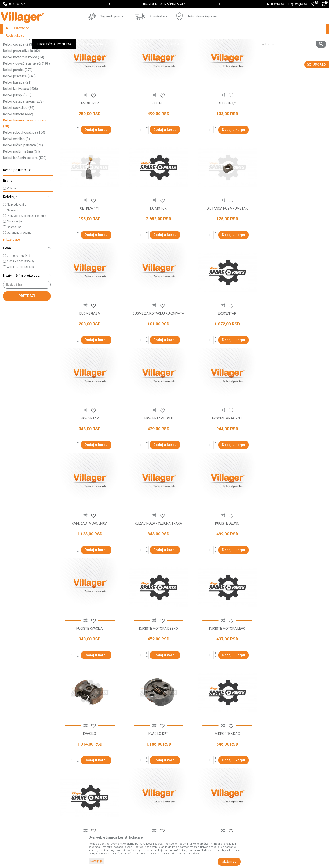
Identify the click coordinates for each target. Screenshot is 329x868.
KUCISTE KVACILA (294, 451)
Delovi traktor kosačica (25, 66)
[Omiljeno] (314, 4)
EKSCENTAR (89, 346)
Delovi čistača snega (23, 136)
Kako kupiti (175, 754)
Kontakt (91, 761)
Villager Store (12, 39)
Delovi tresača (17, 72)
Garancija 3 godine (19, 267)
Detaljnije (96, 861)
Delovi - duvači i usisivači (26, 98)
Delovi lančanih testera (25, 192)
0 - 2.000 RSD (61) (18, 290)
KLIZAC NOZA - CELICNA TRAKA (158, 451)
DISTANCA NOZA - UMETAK (158, 241)
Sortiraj (219, 48)
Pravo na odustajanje (183, 794)
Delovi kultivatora (20, 123)
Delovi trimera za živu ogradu (25, 157)
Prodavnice (93, 748)
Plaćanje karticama (181, 780)
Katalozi (91, 774)
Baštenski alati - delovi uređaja (99, 39)
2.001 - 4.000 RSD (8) (20, 296)
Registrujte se (298, 4)
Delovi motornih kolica (24, 91)
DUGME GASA (226, 241)
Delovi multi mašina (21, 186)
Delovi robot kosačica (24, 167)
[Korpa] (323, 6)
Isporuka (173, 761)
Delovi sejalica (16, 173)
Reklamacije (176, 800)
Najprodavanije (17, 239)
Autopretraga (196, 48)
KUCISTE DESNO (226, 451)
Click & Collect (177, 767)
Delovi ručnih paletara (23, 179)
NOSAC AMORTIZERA (294, 660)
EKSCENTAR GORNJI (294, 346)
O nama (91, 741)
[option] (164, 4)
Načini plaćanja (178, 774)
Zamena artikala (179, 813)
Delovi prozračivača (22, 85)
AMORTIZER (89, 137)
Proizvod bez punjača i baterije (27, 250)
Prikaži (264, 48)
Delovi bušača (17, 117)
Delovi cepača (18, 79)
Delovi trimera (18, 148)
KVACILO (226, 555)
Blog (88, 780)
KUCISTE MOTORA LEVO (158, 555)
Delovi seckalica (19, 142)
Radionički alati (64, 39)
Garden (46, 39)
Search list (14, 261)
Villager (12, 223)
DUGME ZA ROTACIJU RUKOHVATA (294, 241)
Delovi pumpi (17, 129)
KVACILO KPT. (294, 555)
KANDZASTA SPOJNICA (89, 451)
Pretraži (27, 330)
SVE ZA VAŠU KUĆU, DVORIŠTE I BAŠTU (164, 4)
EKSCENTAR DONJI (226, 346)
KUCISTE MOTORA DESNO (89, 555)
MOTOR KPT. (158, 660)
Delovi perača (18, 104)
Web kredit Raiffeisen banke (188, 787)
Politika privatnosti (181, 748)
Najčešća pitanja (97, 767)
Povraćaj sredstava (181, 807)
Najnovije (13, 244)
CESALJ (158, 137)
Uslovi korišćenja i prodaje (186, 741)
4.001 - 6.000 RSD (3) (20, 301)
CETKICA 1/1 (226, 137)
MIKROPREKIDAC (89, 660)
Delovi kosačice (20, 60)
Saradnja (92, 754)
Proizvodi (31, 39)
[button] (292, 29)
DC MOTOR (89, 241)
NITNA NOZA (226, 660)
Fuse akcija (14, 256)
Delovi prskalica (19, 110)
